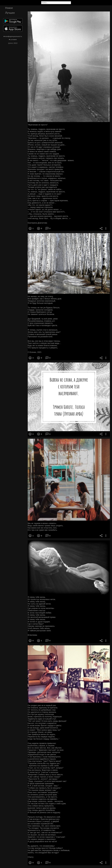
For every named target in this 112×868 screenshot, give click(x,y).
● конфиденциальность (13, 36)
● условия (13, 39)
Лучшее (10, 13)
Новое (9, 8)
